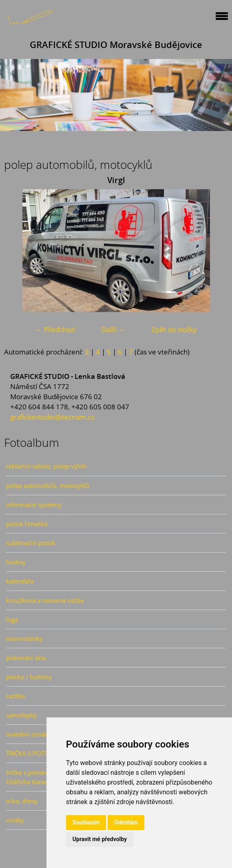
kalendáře (20, 581)
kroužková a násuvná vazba (45, 600)
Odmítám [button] (126, 822)
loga (12, 619)
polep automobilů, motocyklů (48, 485)
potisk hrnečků (27, 524)
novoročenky (24, 638)
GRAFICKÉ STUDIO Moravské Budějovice (116, 45)
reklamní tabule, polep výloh (46, 466)
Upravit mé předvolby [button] (100, 839)
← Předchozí (55, 329)
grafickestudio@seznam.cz (52, 417)
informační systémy (34, 505)
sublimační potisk (31, 543)
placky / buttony (29, 677)
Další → (113, 329)
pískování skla (26, 658)
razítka (15, 696)
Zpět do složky (174, 329)
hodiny (16, 562)
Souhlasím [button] (86, 822)
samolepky (21, 715)
